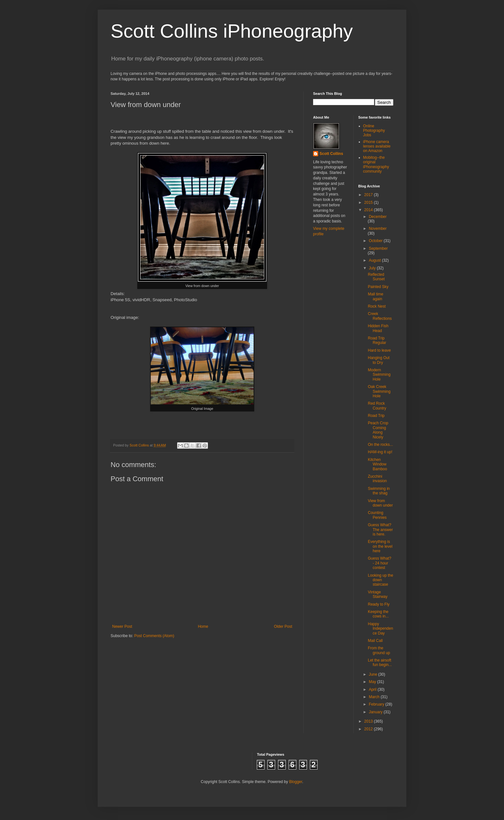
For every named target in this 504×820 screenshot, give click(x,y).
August (375, 260)
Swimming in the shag (379, 491)
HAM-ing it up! (380, 452)
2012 (369, 729)
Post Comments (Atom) (154, 636)
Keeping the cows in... (378, 614)
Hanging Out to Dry (378, 360)
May (373, 682)
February (377, 704)
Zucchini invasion (377, 479)
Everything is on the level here (380, 546)
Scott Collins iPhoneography (232, 31)
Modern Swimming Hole (379, 375)
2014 (369, 210)
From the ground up (379, 650)
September (378, 248)
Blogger (296, 782)
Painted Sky (378, 287)
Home (203, 626)
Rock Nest (377, 306)
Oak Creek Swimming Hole (379, 391)
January (376, 712)
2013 (369, 721)
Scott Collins (140, 445)
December (378, 217)
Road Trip (376, 416)
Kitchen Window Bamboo (377, 464)
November (378, 229)
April (373, 689)
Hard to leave (379, 350)
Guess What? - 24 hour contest (379, 563)
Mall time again (375, 296)
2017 (369, 195)
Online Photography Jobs (374, 131)
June (373, 674)
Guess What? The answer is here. (380, 530)
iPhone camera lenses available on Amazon (377, 146)
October (376, 241)
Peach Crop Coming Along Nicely (378, 430)
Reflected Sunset (376, 277)
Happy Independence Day (380, 629)
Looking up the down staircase (380, 580)
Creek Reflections (380, 316)
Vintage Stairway (378, 594)
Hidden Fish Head (378, 328)
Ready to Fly (378, 604)
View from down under (380, 503)
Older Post (283, 626)
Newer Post (122, 626)
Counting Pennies (377, 515)
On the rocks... (380, 445)
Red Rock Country (377, 406)
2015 (369, 203)
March (375, 697)
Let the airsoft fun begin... (380, 662)
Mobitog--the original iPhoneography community (376, 164)
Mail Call (375, 641)
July (373, 268)
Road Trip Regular (377, 340)
